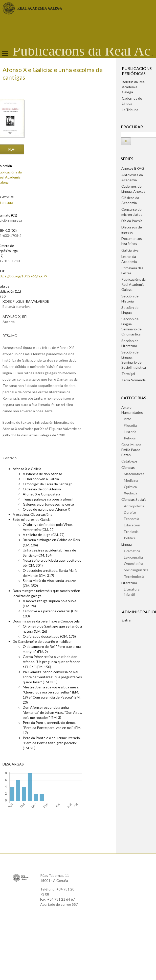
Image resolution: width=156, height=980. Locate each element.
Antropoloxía (134, 506)
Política (130, 538)
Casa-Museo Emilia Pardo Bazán (131, 450)
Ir (126, 141)
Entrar (127, 620)
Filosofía (130, 425)
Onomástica (133, 564)
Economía (131, 519)
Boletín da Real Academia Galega (134, 87)
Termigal (128, 374)
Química (130, 487)
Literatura (129, 583)
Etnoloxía (131, 532)
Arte (128, 419)
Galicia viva (130, 250)
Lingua (127, 544)
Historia (130, 432)
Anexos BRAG (133, 168)
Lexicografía (133, 557)
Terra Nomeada (133, 380)
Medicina (131, 480)
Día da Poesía (132, 221)
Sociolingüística (136, 570)
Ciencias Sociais (134, 499)
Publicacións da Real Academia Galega (133, 284)
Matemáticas (134, 474)
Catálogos (129, 461)
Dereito (130, 512)
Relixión (130, 438)
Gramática (132, 551)
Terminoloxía (134, 576)
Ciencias (128, 467)
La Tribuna (130, 110)
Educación (132, 525)
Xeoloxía (131, 493)
